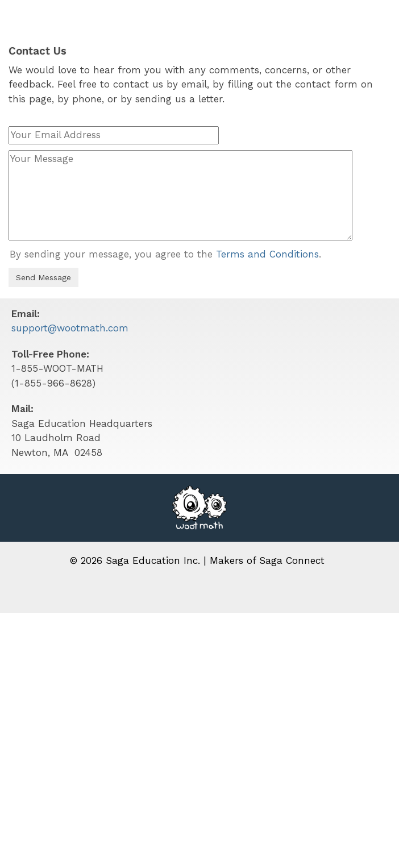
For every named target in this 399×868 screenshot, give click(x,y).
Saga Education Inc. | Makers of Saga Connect (215, 560)
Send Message (43, 277)
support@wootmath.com (70, 328)
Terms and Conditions (267, 254)
